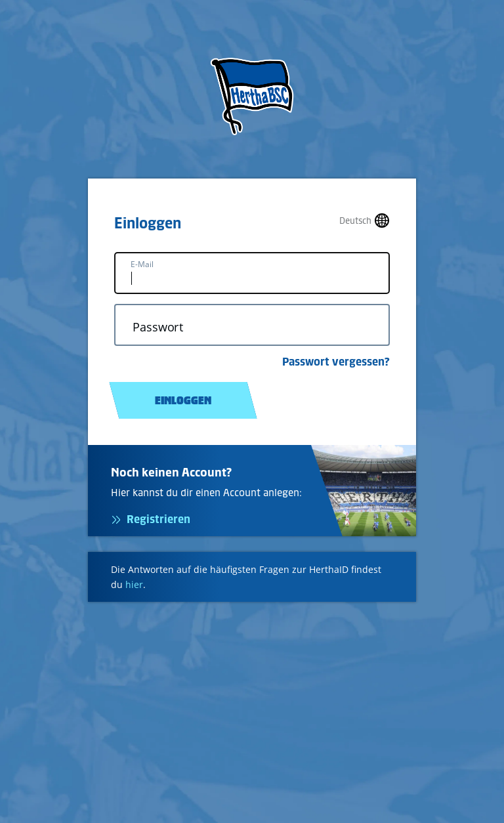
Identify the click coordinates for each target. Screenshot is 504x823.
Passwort (158, 327)
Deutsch (355, 221)
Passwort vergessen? (336, 362)
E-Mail (142, 264)
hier (134, 584)
